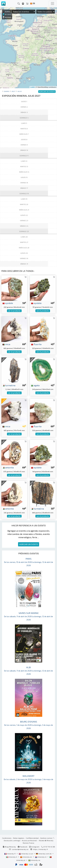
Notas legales (19, 838)
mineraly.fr (10, 854)
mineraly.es (26, 857)
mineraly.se (34, 860)
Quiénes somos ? (47, 838)
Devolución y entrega (12, 840)
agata (35, 385)
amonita (8, 467)
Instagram (34, 847)
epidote (8, 303)
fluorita (36, 344)
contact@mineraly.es (20, 849)
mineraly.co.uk (26, 854)
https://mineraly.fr (41, 849)
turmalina (9, 385)
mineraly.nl (41, 857)
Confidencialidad (32, 838)
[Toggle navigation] (52, 4)
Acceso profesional (30, 840)
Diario (7, 91)
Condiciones (7, 838)
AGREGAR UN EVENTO (29, 544)
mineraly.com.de (44, 854)
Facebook (23, 847)
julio (20, 91)
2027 (13, 91)
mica (6, 344)
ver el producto (14, 311)
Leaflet (32, 87)
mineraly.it (12, 857)
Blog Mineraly (9, 847)
